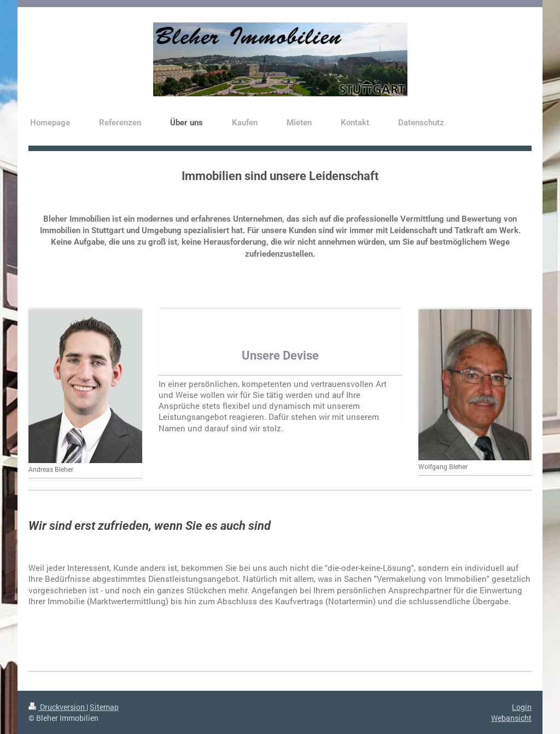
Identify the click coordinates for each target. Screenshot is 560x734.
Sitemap (104, 707)
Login (522, 707)
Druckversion (57, 707)
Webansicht (511, 718)
